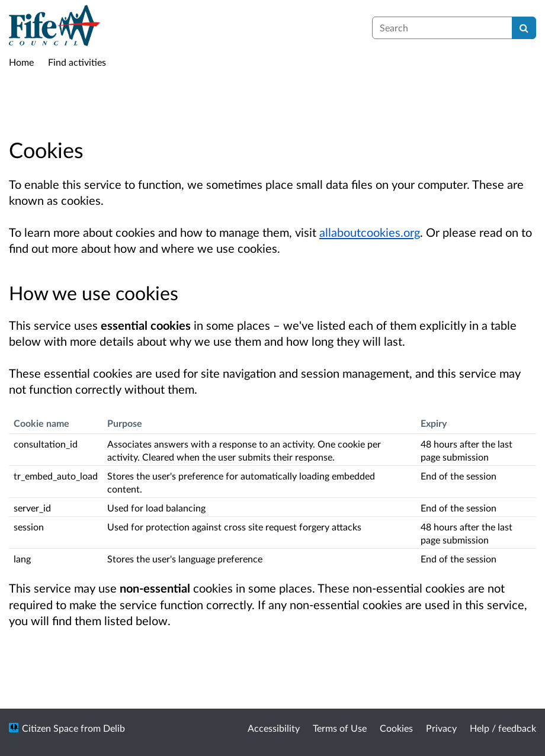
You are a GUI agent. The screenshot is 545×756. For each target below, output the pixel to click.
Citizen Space (50, 728)
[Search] (524, 28)
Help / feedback (503, 728)
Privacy (441, 728)
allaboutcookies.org (370, 232)
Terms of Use (340, 728)
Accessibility (274, 728)
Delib (114, 728)
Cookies (396, 728)
